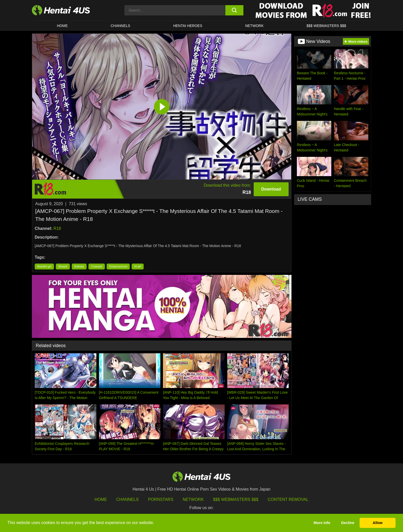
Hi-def (138, 267)
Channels (127, 499)
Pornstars (161, 499)
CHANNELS (120, 26)
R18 (57, 228)
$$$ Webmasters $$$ (236, 499)
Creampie (97, 267)
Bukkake (79, 267)
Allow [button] (378, 523)
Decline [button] (348, 523)
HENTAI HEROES (188, 26)
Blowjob (63, 267)
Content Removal (288, 499)
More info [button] (322, 523)
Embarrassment (118, 267)
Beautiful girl (44, 267)
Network (254, 26)
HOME (62, 26)
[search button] (234, 10)
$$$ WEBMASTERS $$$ (326, 26)
